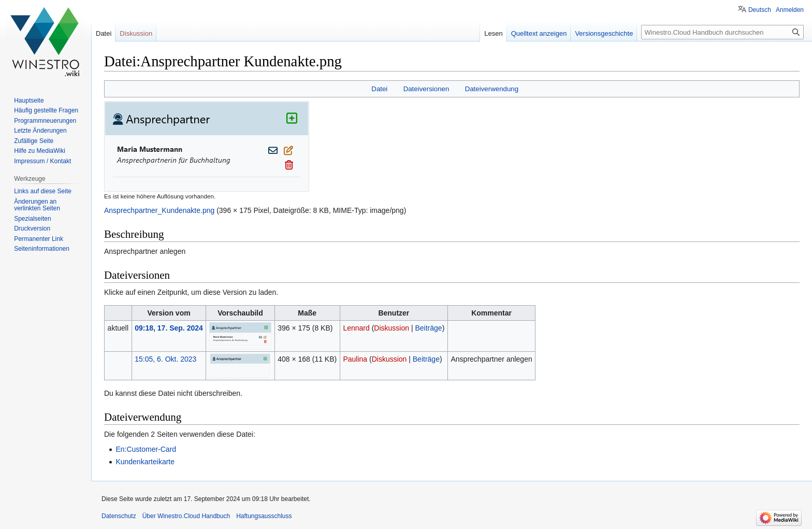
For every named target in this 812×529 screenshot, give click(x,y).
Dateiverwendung (492, 89)
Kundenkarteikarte (145, 462)
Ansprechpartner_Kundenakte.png (159, 210)
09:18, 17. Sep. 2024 (169, 328)
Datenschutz (119, 516)
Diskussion (392, 328)
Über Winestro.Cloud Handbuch (186, 516)
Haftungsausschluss (264, 516)
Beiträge (428, 328)
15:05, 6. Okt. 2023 (165, 359)
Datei (379, 89)
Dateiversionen (426, 89)
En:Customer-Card (146, 449)
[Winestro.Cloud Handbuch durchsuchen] (722, 32)
